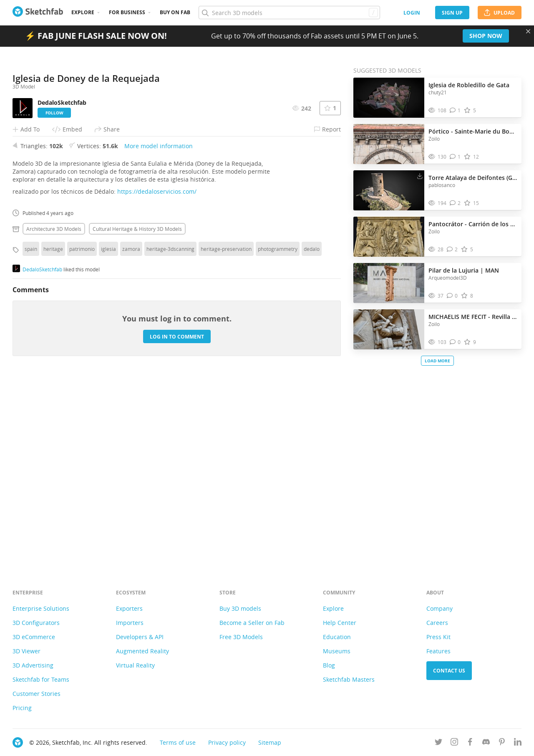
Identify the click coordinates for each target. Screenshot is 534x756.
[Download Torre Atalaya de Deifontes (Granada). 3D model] (420, 176)
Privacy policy (227, 742)
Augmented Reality (142, 651)
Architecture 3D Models (54, 413)
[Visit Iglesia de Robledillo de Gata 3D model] (389, 98)
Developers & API (140, 637)
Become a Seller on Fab (252, 623)
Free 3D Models (241, 637)
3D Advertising (33, 665)
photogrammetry (278, 433)
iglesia (108, 433)
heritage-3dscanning (170, 433)
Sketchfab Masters (349, 679)
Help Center (340, 623)
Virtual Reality (135, 665)
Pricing (22, 708)
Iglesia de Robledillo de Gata (469, 85)
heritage (53, 433)
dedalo (312, 433)
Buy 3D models (240, 608)
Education (337, 637)
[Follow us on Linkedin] (518, 743)
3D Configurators (36, 623)
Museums (337, 651)
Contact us (449, 671)
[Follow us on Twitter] (438, 743)
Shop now (486, 36)
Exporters (129, 608)
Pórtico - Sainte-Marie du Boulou (473, 131)
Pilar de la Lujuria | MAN (464, 270)
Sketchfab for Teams (41, 679)
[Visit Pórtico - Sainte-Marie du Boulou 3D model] (389, 144)
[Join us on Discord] (486, 743)
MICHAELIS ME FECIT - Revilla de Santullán (473, 317)
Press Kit (438, 637)
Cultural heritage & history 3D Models (137, 413)
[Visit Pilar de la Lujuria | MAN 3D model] (389, 283)
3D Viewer (26, 651)
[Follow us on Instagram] (454, 743)
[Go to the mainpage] (38, 13)
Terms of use (178, 742)
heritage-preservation (226, 433)
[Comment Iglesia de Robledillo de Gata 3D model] (455, 110)
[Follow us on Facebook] (470, 743)
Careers (437, 623)
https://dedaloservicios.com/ (157, 375)
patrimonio (82, 433)
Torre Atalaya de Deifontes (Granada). (473, 178)
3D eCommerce (34, 637)
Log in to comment (177, 520)
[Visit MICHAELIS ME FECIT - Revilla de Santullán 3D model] (389, 329)
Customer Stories (37, 694)
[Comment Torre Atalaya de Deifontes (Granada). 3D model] (455, 203)
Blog (329, 665)
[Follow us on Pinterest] (502, 743)
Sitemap (270, 742)
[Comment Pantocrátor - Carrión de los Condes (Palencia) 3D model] (452, 249)
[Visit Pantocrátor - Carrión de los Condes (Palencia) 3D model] (389, 237)
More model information (159, 330)
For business (127, 12)
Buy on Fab (175, 12)
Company (440, 608)
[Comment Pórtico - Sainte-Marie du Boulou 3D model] (455, 157)
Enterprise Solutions (41, 608)
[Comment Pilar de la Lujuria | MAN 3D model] (452, 296)
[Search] (289, 13)
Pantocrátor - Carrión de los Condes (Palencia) (473, 224)
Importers (130, 623)
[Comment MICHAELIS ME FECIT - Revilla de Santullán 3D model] (455, 342)
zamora (131, 433)
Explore (83, 12)
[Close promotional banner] (528, 31)
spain (31, 433)
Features (438, 651)
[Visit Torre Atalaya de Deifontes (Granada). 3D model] (389, 190)
